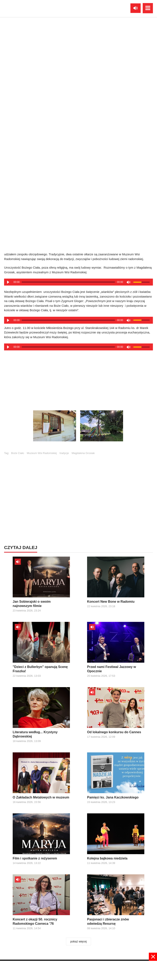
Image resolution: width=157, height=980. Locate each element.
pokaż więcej (78, 941)
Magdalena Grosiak (83, 453)
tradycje (64, 453)
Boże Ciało (18, 453)
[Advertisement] (78, 378)
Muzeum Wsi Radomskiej (42, 453)
